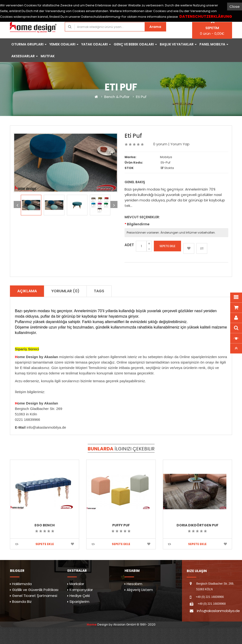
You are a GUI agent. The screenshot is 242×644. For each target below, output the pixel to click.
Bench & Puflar (117, 97)
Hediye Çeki (80, 596)
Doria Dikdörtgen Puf (197, 525)
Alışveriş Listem (140, 590)
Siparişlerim (79, 602)
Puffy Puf (121, 525)
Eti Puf (141, 97)
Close (235, 7)
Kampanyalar (81, 590)
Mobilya (166, 157)
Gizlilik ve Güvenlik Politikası (35, 590)
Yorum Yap (180, 144)
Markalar (77, 584)
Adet (129, 245)
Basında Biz (22, 602)
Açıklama (27, 291)
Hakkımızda (22, 584)
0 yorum (160, 144)
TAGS (99, 291)
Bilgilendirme (138, 224)
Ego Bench (45, 525)
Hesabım (134, 584)
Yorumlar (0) (65, 291)
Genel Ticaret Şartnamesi (35, 596)
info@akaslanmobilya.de (218, 611)
